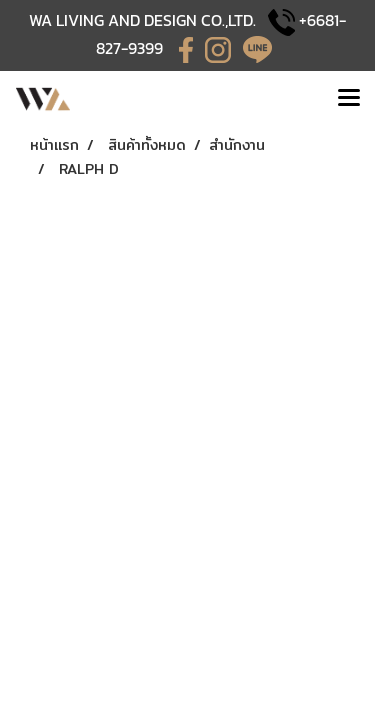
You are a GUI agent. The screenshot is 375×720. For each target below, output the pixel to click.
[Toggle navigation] (349, 99)
